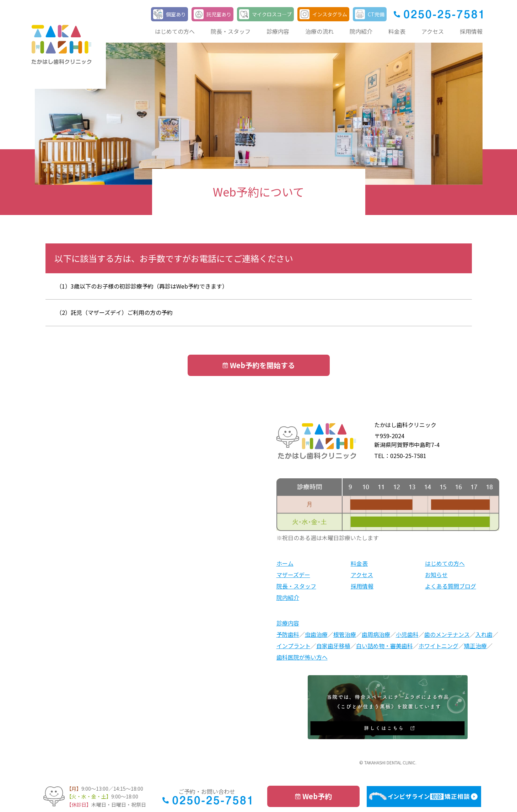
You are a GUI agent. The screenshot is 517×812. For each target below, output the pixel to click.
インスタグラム (330, 14)
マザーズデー (293, 575)
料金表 (397, 31)
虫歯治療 (316, 634)
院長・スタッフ (231, 31)
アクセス (433, 31)
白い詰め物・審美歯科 (384, 646)
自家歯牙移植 (333, 646)
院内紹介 (361, 31)
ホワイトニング (438, 646)
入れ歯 (484, 634)
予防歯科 (288, 634)
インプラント (293, 646)
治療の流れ (319, 31)
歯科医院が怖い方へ (302, 657)
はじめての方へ (175, 31)
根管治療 (345, 634)
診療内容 (278, 31)
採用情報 (471, 31)
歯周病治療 (376, 634)
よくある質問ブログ (451, 586)
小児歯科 (407, 634)
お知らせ (436, 575)
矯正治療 (475, 646)
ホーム (285, 563)
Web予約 (317, 796)
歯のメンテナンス (447, 634)
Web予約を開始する (262, 365)
